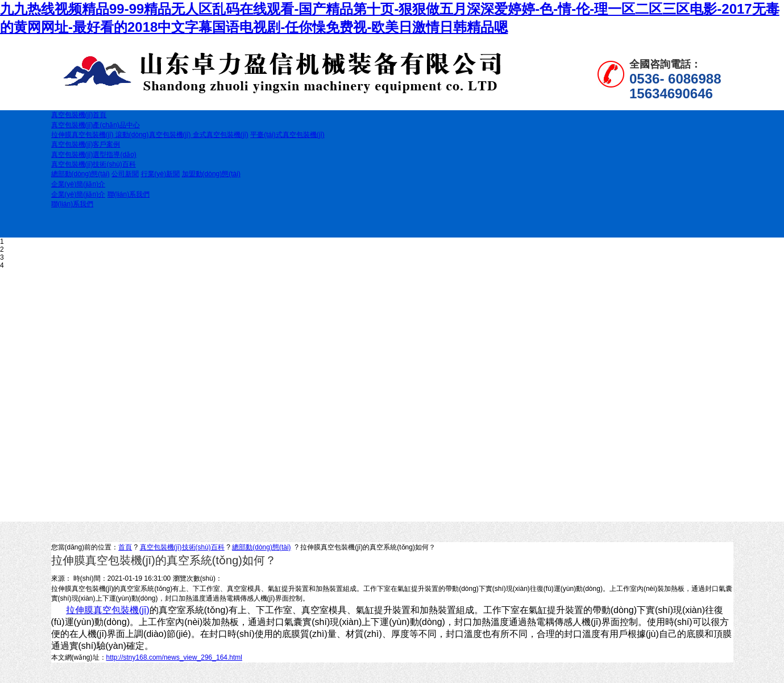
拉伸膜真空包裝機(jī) (83, 135)
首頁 (125, 547)
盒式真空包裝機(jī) (221, 135)
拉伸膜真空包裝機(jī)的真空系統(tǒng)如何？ (368, 547)
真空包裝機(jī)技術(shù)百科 (182, 547)
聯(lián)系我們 (129, 194)
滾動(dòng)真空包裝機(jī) (154, 135)
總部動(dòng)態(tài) (80, 174)
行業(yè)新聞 (161, 174)
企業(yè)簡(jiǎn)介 (78, 194)
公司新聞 (125, 174)
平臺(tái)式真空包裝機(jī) (287, 135)
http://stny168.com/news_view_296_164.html (174, 657)
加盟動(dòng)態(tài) (211, 174)
